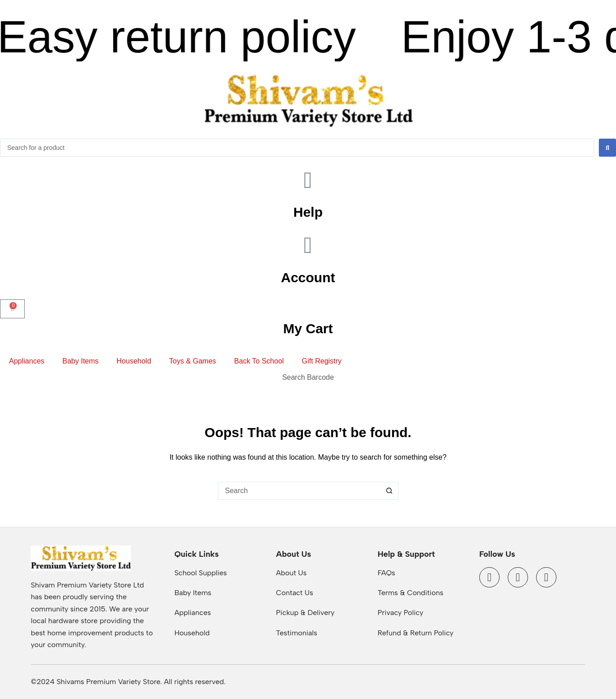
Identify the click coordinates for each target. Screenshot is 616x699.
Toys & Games (193, 361)
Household (134, 361)
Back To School (259, 361)
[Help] (308, 180)
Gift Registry (322, 361)
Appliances (27, 361)
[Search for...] (299, 491)
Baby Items (80, 361)
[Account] (308, 245)
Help (308, 212)
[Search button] (389, 491)
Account (308, 277)
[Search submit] (607, 148)
